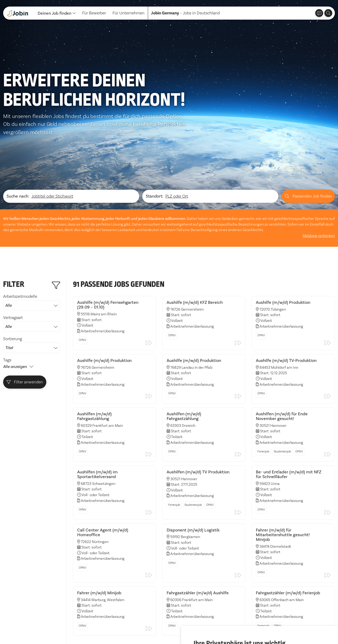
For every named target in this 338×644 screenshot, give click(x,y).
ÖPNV (83, 273)
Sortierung (32, 277)
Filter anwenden (25, 315)
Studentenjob (282, 384)
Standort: (154, 129)
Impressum (41, 628)
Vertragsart (32, 256)
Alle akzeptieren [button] (210, 625)
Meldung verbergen (319, 168)
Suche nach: (18, 129)
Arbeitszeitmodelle (32, 235)
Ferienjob (263, 384)
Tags (7, 293)
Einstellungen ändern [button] (277, 625)
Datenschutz (15, 628)
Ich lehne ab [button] (241, 625)
